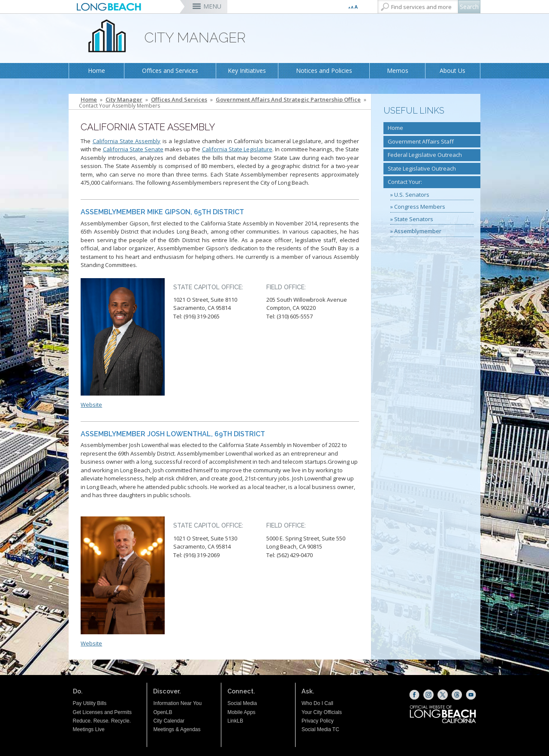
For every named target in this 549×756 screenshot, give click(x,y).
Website (91, 405)
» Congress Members (418, 207)
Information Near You (177, 703)
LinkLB (235, 721)
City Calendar (169, 721)
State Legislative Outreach (422, 168)
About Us (452, 70)
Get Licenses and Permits (102, 712)
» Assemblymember (416, 231)
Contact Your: (405, 182)
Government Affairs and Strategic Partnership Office (288, 100)
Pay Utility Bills (90, 703)
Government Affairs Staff (421, 141)
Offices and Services (170, 70)
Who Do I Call (317, 703)
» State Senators (412, 219)
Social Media (242, 703)
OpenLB (163, 712)
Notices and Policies (324, 70)
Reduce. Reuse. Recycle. (102, 721)
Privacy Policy (318, 721)
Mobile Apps (241, 712)
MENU (212, 6)
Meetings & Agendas (177, 729)
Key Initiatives (247, 70)
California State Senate (133, 149)
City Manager (124, 100)
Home (97, 70)
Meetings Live (89, 729)
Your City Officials (322, 712)
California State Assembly (127, 141)
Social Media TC (320, 729)
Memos (398, 70)
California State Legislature (237, 149)
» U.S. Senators (410, 195)
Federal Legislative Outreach (425, 155)
